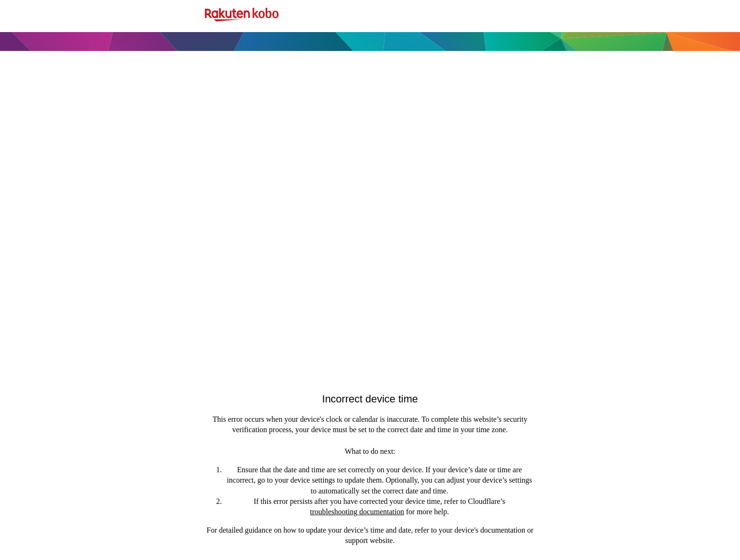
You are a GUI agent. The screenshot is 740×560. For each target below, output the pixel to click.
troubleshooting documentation (357, 512)
